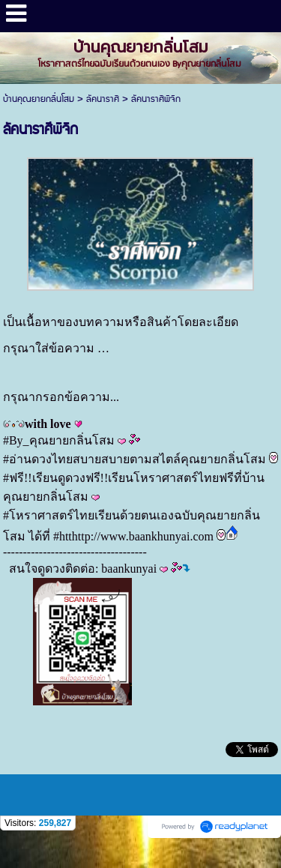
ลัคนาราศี (103, 99)
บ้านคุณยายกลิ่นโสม (39, 99)
